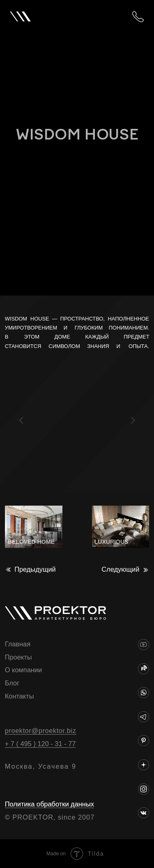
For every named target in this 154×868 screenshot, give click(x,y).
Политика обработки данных (49, 804)
